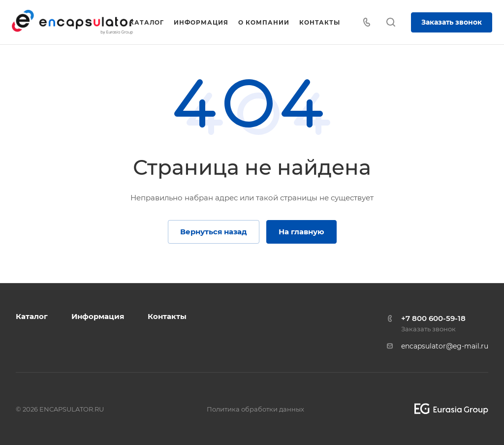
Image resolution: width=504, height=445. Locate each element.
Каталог (32, 316)
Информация (98, 316)
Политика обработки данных (255, 409)
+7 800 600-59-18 (433, 318)
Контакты (167, 316)
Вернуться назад (214, 232)
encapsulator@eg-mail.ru (445, 346)
